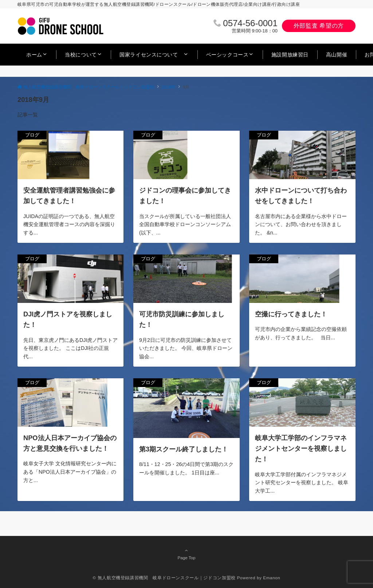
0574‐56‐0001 (250, 23)
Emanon (272, 578)
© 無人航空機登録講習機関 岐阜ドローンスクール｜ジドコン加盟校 (164, 578)
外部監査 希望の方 (319, 26)
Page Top (186, 554)
